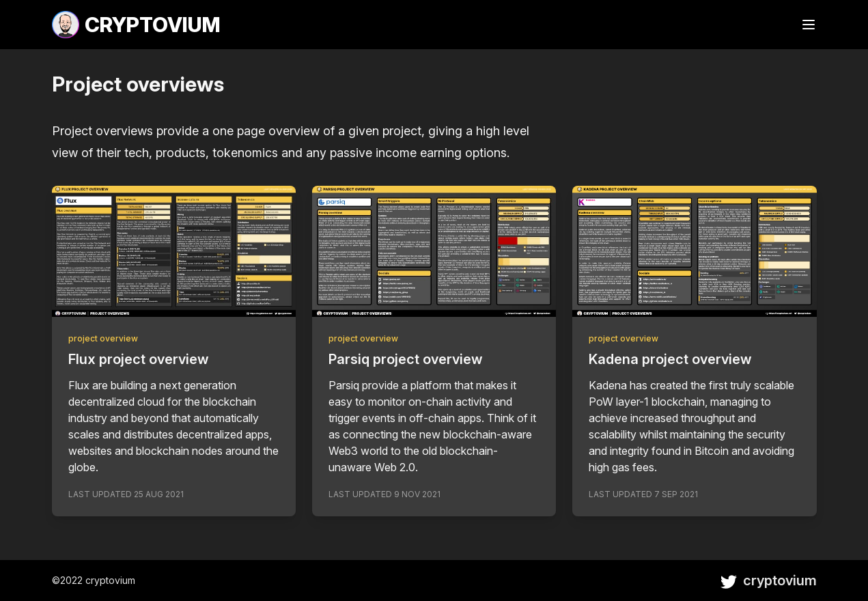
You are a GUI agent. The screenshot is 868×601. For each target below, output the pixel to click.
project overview (103, 338)
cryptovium (769, 581)
